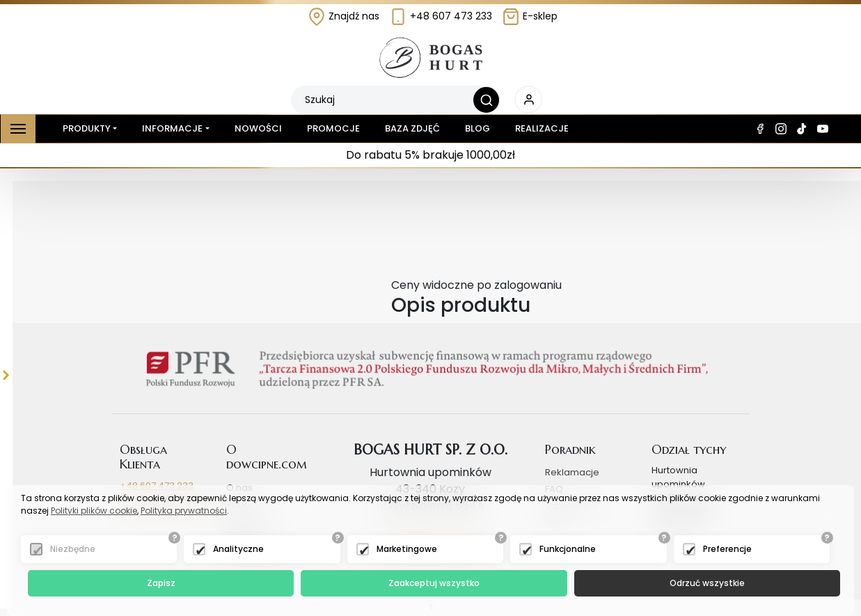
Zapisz (161, 583)
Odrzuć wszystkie (707, 583)
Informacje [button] (172, 128)
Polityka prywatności (184, 511)
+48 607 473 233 (441, 16)
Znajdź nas (343, 16)
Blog (477, 128)
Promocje (333, 128)
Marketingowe (407, 549)
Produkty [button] (84, 129)
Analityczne (238, 549)
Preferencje (727, 549)
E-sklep (530, 16)
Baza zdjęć (412, 128)
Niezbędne (73, 549)
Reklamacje (572, 472)
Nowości (258, 128)
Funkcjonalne (568, 549)
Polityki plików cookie (94, 511)
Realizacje (542, 128)
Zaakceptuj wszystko (434, 583)
